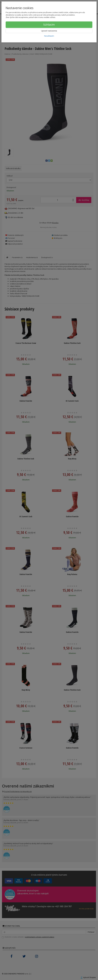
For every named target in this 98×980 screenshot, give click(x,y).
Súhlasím (49, 25)
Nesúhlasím (49, 36)
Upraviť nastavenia (49, 31)
